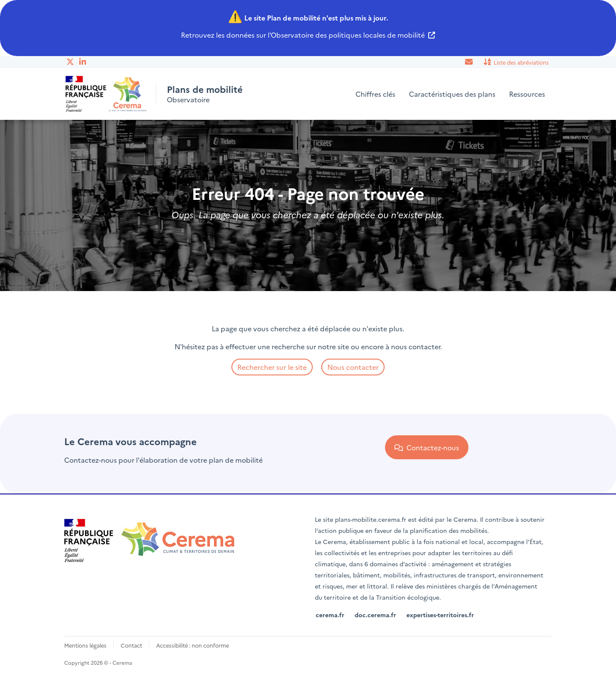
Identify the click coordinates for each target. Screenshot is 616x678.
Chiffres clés (375, 94)
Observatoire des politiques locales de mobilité (348, 35)
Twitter (71, 62)
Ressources (527, 94)
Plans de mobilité (208, 89)
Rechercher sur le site (272, 367)
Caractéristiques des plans (452, 94)
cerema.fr (330, 615)
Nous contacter (353, 367)
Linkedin (83, 62)
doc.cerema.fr (375, 615)
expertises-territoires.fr (440, 615)
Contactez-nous (427, 447)
